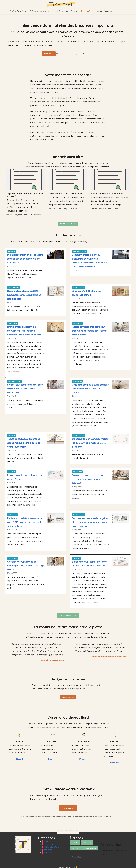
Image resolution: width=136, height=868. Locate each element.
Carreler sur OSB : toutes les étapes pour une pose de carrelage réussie (23, 564)
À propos (75, 847)
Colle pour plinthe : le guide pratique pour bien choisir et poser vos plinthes (88, 387)
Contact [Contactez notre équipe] (75, 842)
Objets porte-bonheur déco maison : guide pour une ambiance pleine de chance (87, 441)
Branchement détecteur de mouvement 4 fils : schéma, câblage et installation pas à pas (25, 329)
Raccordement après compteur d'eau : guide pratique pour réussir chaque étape (90, 329)
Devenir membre (68, 699)
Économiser (114, 763)
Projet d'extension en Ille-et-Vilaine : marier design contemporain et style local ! (23, 257)
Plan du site (87, 842)
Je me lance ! (49, 54)
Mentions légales (89, 847)
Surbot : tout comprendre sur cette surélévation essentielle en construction (25, 387)
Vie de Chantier (104, 11)
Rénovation (87, 11)
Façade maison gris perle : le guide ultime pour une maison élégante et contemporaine (89, 520)
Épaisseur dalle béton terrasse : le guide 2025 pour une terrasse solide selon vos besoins (25, 520)
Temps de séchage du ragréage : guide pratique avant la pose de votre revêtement (26, 441)
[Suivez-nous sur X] (72, 851)
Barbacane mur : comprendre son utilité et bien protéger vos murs (89, 564)
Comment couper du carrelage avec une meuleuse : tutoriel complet (89, 477)
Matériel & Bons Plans (65, 11)
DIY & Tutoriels (18, 11)
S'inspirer (83, 760)
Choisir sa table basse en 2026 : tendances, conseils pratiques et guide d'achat (25, 293)
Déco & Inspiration (40, 11)
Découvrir (20, 760)
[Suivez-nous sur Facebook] (78, 851)
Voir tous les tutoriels (68, 223)
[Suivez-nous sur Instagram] (84, 851)
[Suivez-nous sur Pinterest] (90, 851)
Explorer (51, 760)
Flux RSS (76, 855)
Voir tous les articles (68, 618)
